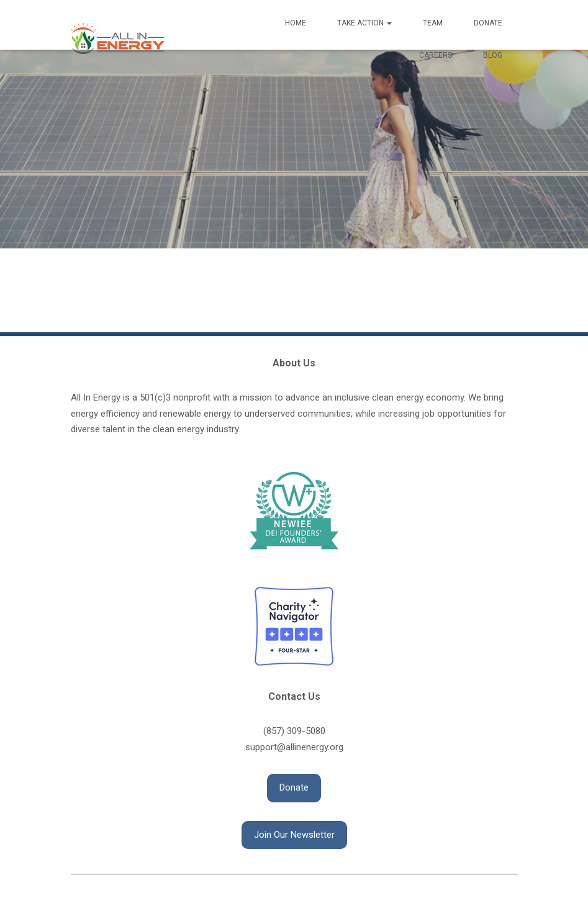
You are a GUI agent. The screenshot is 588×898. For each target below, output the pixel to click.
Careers (436, 55)
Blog (493, 55)
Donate (488, 23)
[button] (294, 788)
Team (433, 23)
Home (296, 23)
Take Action (364, 23)
